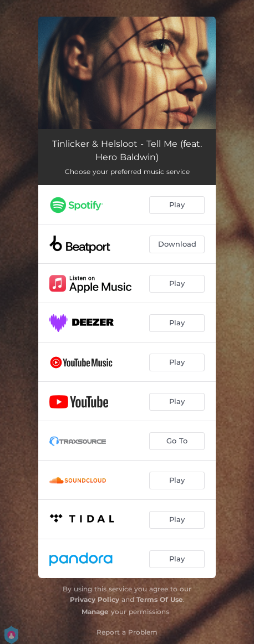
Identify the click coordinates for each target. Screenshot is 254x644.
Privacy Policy (95, 599)
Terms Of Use (160, 599)
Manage (95, 612)
